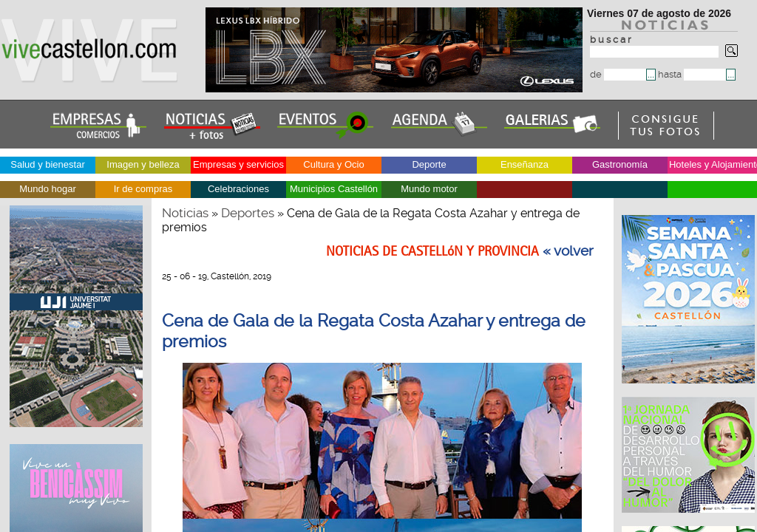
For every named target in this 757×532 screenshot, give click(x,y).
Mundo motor (429, 189)
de (618, 74)
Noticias (185, 213)
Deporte (429, 164)
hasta (692, 74)
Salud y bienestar (47, 164)
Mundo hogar (48, 189)
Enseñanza (525, 164)
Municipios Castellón (334, 189)
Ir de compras (143, 189)
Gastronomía (620, 164)
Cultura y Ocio (333, 164)
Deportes (248, 213)
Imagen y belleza (143, 164)
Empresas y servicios (238, 164)
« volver (568, 251)
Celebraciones (238, 189)
